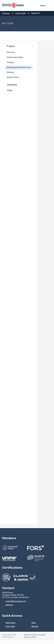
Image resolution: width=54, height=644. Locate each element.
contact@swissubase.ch (14, 601)
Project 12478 (20, 13)
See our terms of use (33, 635)
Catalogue (6, 13)
